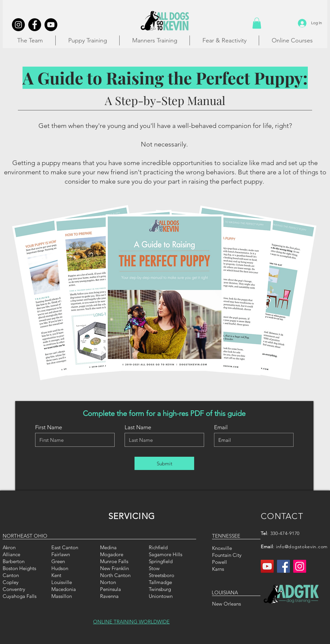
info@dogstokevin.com (302, 547)
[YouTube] (267, 566)
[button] (257, 23)
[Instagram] (300, 566)
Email (221, 427)
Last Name (138, 427)
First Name (49, 427)
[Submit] (164, 463)
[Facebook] (283, 566)
